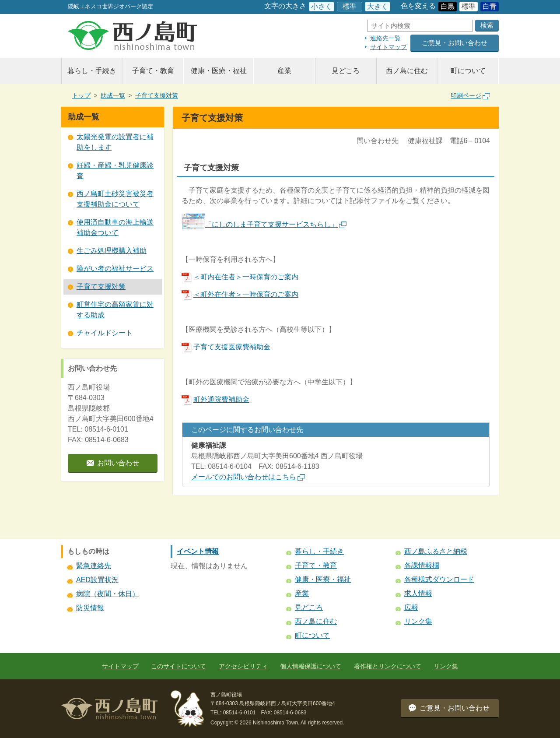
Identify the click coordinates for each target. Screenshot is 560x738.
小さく (322, 6)
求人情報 (418, 593)
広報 (411, 607)
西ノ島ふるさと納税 (436, 551)
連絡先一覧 (385, 38)
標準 (350, 6)
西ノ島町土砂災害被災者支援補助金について (115, 199)
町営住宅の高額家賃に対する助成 (115, 310)
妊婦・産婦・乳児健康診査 (115, 170)
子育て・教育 (153, 71)
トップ (81, 95)
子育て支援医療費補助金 (226, 347)
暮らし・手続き (92, 71)
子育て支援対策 (157, 95)
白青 (490, 6)
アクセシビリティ (243, 666)
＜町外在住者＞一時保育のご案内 (240, 294)
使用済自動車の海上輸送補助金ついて (115, 227)
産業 (284, 71)
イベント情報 (198, 551)
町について (468, 71)
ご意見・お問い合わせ (455, 43)
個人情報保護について (311, 666)
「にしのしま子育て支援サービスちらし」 (276, 224)
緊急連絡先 (94, 566)
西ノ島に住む (407, 71)
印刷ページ (470, 95)
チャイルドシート (105, 333)
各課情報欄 (422, 565)
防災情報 (90, 608)
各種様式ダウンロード (439, 579)
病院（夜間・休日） (108, 594)
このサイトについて (178, 666)
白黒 (448, 6)
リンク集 (418, 621)
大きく (378, 6)
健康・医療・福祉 (219, 71)
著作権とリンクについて (388, 666)
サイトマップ (388, 47)
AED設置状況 (97, 580)
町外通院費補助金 (215, 399)
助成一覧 (113, 95)
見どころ (346, 71)
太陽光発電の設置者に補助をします (115, 142)
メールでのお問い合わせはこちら (248, 477)
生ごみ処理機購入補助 (112, 251)
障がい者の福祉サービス (115, 269)
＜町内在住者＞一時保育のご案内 (240, 277)
